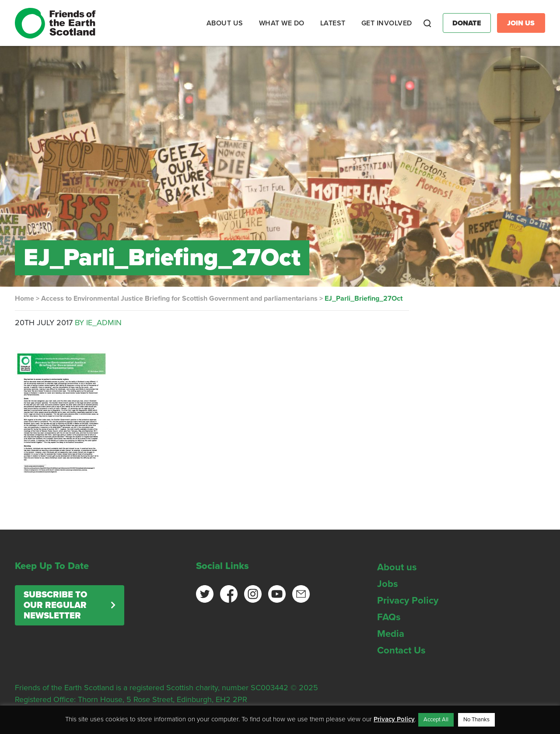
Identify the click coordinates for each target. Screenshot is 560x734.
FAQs (389, 617)
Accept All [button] (436, 720)
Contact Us (401, 650)
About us (397, 567)
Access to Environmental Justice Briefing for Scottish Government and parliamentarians (179, 299)
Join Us (521, 23)
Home (24, 299)
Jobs (388, 584)
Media (391, 634)
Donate (467, 23)
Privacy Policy (408, 601)
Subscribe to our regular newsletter (55, 605)
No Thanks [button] (476, 720)
